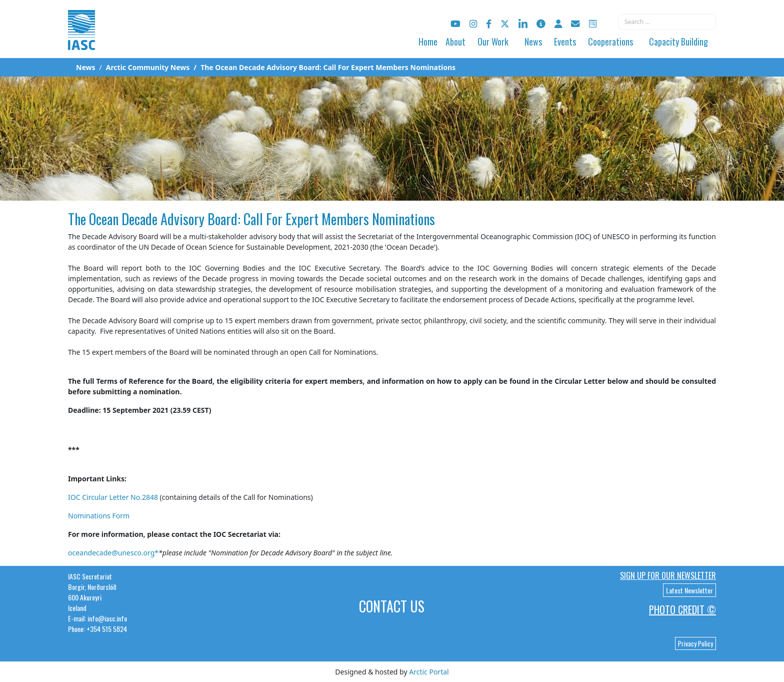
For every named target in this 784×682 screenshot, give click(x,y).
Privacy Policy (695, 643)
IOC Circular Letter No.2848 (113, 497)
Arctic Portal (429, 672)
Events (565, 42)
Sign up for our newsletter (668, 575)
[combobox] (667, 22)
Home (428, 42)
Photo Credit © (682, 609)
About (455, 42)
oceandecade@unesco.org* (113, 553)
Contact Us (392, 606)
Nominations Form (99, 516)
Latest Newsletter (689, 590)
